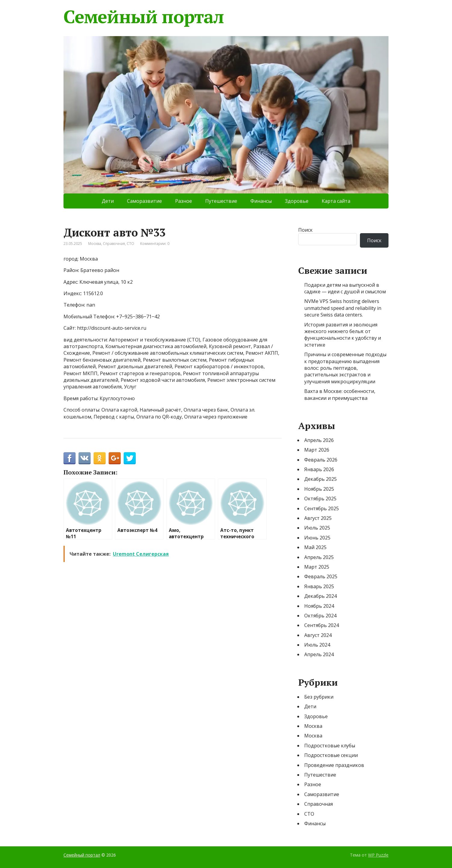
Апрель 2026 (319, 440)
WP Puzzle (378, 855)
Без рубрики (319, 697)
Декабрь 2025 (320, 479)
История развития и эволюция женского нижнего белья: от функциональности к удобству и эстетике (343, 335)
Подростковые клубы (330, 746)
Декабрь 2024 (320, 596)
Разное (184, 201)
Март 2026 (317, 450)
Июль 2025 (317, 528)
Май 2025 (315, 547)
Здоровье (297, 201)
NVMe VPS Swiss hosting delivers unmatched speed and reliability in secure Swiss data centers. (343, 308)
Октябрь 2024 (320, 616)
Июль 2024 (317, 645)
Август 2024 (318, 635)
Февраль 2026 (321, 460)
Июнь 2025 (317, 538)
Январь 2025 (319, 586)
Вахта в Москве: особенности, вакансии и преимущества (340, 394)
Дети (108, 201)
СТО (130, 244)
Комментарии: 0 (155, 244)
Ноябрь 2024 (319, 606)
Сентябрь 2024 (322, 625)
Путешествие (221, 201)
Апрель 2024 (319, 654)
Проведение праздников (334, 765)
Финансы (261, 201)
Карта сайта (336, 201)
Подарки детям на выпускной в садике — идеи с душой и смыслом (345, 288)
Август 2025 (318, 518)
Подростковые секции (331, 755)
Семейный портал (144, 17)
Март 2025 (317, 567)
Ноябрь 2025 (319, 489)
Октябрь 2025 (320, 499)
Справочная (114, 244)
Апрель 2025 (319, 557)
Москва (95, 244)
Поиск (305, 230)
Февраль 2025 (321, 576)
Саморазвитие (144, 201)
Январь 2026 (319, 469)
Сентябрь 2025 (322, 508)
